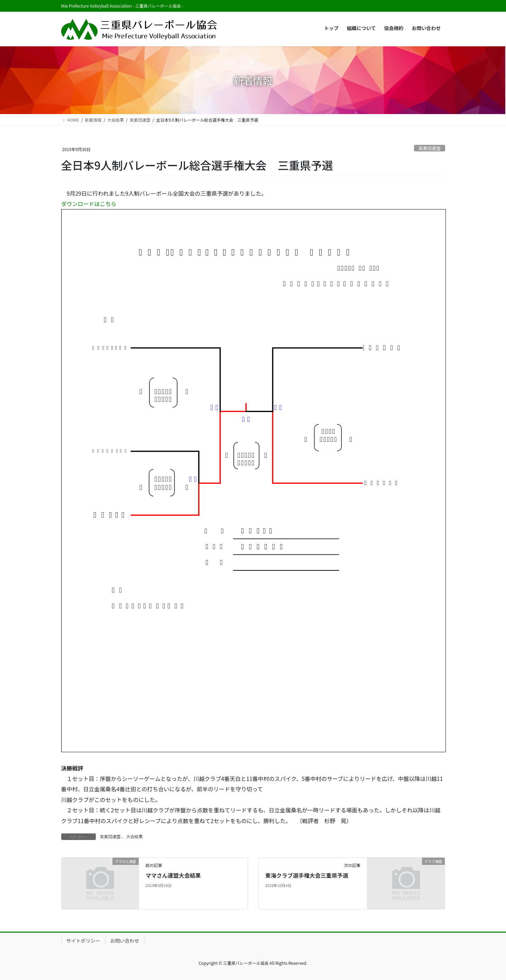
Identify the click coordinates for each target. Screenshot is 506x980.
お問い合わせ (125, 941)
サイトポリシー (83, 941)
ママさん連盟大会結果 (173, 875)
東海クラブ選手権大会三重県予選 (307, 875)
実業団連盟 (430, 148)
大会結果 (135, 836)
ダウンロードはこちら (89, 204)
